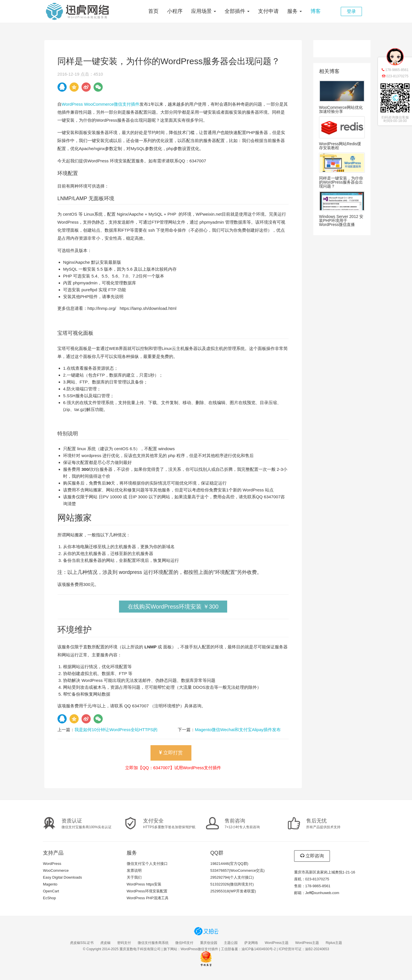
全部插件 (237, 11)
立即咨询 (312, 856)
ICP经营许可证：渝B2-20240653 (304, 949)
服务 (295, 11)
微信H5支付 (184, 943)
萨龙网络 (251, 943)
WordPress (52, 864)
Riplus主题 (334, 943)
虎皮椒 (105, 943)
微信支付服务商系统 (153, 943)
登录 (351, 11)
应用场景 (204, 11)
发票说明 (134, 870)
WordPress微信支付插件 (199, 949)
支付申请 (268, 11)
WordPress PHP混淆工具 (148, 898)
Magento (50, 884)
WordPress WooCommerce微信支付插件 (101, 104)
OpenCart (51, 891)
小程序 (175, 11)
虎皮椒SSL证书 (82, 943)
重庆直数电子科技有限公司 (140, 949)
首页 (153, 11)
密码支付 (124, 943)
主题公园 (231, 943)
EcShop (49, 898)
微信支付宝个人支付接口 (147, 864)
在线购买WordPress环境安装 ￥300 (173, 607)
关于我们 (134, 877)
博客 (316, 11)
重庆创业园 (209, 943)
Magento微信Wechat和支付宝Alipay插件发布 (238, 730)
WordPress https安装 (144, 884)
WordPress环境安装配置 (147, 891)
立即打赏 (171, 753)
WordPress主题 (277, 943)
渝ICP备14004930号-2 (259, 949)
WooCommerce (56, 870)
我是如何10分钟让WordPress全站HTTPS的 (116, 730)
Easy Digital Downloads (63, 877)
